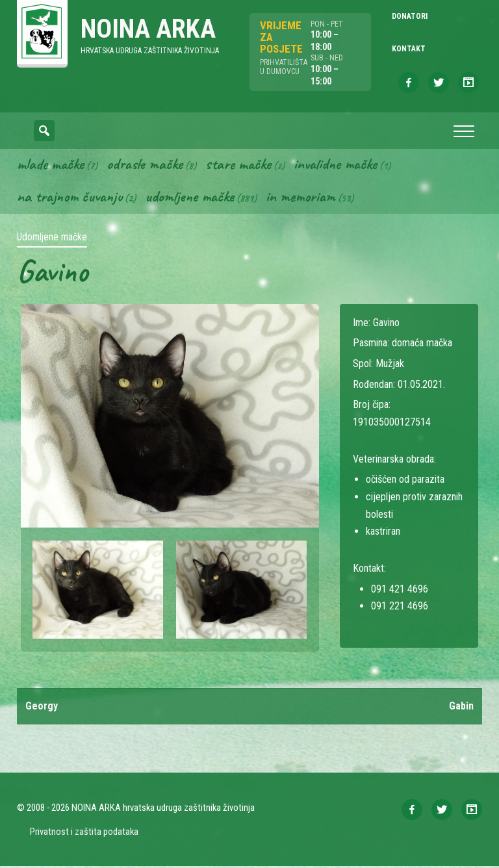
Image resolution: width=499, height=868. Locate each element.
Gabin (461, 707)
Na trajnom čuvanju (70, 198)
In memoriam (301, 198)
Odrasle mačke (145, 166)
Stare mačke (238, 166)
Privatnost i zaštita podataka (84, 833)
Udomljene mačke (189, 198)
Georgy (42, 707)
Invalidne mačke (335, 166)
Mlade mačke (50, 166)
